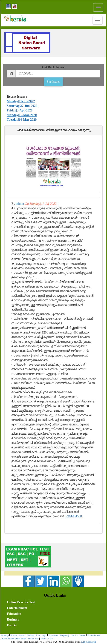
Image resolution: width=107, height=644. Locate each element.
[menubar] (54, 613)
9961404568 (74, 516)
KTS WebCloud (88, 642)
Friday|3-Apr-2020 (19, 110)
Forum (13, 636)
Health (21, 636)
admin (20, 204)
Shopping (64, 636)
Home (82, 636)
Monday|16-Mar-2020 (22, 115)
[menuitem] (35, 602)
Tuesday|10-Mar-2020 (22, 120)
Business (13, 620)
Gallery (30, 636)
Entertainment (17, 608)
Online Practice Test (21, 602)
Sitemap (5, 635)
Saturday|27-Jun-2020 (22, 106)
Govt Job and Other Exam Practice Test (20, 639)
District (12, 625)
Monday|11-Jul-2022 (21, 101)
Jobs (38, 636)
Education (14, 614)
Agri (44, 636)
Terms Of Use (46, 639)
